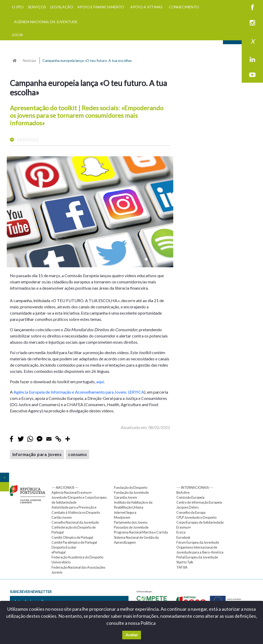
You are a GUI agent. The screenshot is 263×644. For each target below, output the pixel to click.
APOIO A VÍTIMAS (146, 7)
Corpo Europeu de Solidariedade (200, 522)
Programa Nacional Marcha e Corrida (141, 532)
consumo (78, 454)
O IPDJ (18, 7)
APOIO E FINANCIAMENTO (101, 7)
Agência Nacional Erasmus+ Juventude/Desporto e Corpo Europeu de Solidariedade (79, 497)
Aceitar (132, 635)
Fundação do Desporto (131, 487)
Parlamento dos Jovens (131, 522)
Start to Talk (185, 562)
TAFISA (182, 567)
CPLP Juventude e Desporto (196, 517)
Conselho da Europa (191, 512)
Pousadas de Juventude (131, 527)
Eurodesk (183, 537)
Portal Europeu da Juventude (197, 557)
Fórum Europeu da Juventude (198, 542)
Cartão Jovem (62, 517)
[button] (19, 212)
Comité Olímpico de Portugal (72, 537)
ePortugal (59, 552)
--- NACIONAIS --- (65, 487)
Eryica (181, 532)
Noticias (30, 60)
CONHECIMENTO (184, 7)
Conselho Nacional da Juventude (75, 522)
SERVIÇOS (37, 7)
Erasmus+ (184, 527)
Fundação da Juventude (131, 492)
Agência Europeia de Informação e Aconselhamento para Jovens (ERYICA (79, 392)
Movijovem (122, 517)
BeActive (183, 492)
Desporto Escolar (64, 547)
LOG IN (17, 35)
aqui (100, 382)
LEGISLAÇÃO (62, 7)
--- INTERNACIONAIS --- (195, 487)
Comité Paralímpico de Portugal (74, 542)
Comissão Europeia (190, 497)
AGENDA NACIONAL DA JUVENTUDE (46, 22)
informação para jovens (37, 454)
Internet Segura (125, 512)
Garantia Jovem (126, 497)
